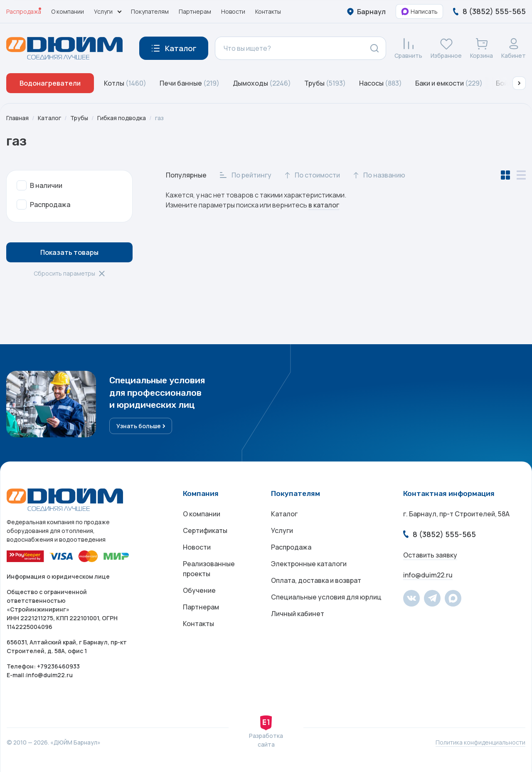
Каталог (49, 118)
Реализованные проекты (209, 569)
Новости (233, 11)
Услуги (282, 530)
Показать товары (69, 252)
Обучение (199, 590)
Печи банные (190, 83)
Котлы (125, 83)
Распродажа (24, 11)
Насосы (381, 83)
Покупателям (150, 11)
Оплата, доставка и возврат (316, 580)
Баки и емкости (449, 83)
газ (159, 118)
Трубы (325, 83)
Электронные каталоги (309, 564)
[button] (519, 83)
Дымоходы (262, 83)
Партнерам (195, 11)
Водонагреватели (50, 83)
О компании (68, 11)
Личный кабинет (298, 614)
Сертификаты (205, 530)
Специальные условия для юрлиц (326, 597)
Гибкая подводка (122, 118)
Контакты (268, 11)
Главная (17, 118)
